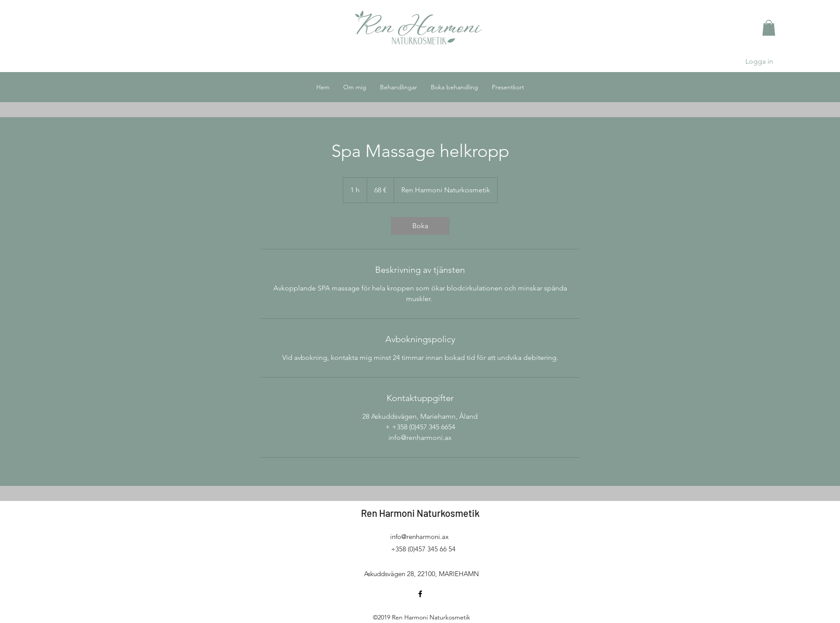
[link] (420, 226)
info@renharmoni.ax (419, 537)
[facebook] (420, 594)
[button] (769, 28)
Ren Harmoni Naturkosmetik (420, 513)
